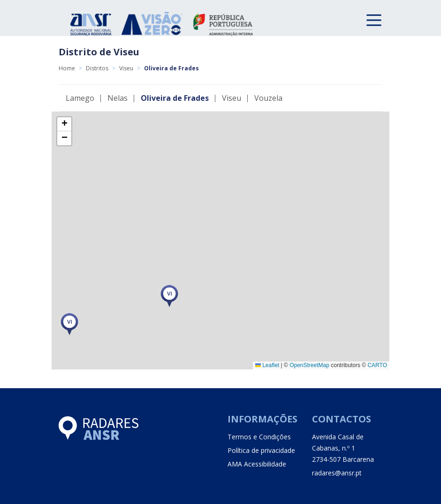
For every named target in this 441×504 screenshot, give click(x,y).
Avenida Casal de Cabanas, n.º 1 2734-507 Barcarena (343, 448)
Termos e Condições (259, 437)
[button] (69, 324)
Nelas (118, 98)
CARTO (377, 365)
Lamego (80, 98)
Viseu (126, 68)
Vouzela (268, 98)
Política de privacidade (261, 450)
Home (67, 68)
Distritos (97, 68)
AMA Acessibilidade (257, 464)
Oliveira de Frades (175, 98)
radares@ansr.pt (337, 473)
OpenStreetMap (309, 365)
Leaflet (267, 365)
